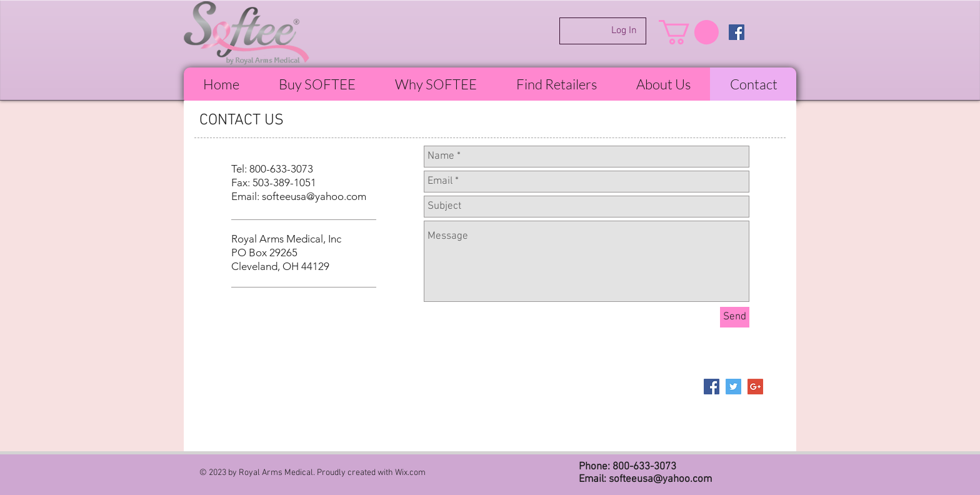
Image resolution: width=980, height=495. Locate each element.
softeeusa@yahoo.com (314, 196)
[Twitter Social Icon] (733, 387)
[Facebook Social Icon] (737, 32)
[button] (689, 32)
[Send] (735, 317)
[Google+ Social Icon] (755, 387)
